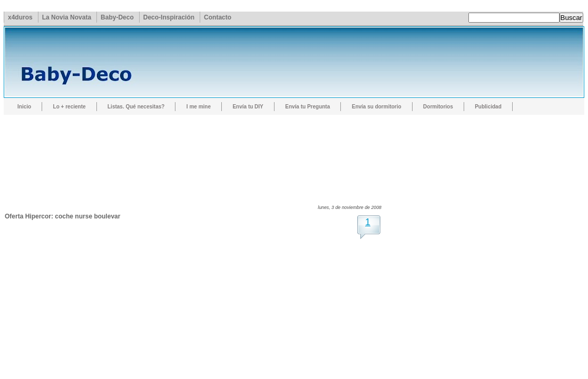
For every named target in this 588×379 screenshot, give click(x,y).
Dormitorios (438, 107)
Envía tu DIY (248, 107)
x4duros (20, 17)
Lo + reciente (70, 107)
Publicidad (488, 107)
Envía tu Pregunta (307, 107)
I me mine (199, 107)
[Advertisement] (197, 150)
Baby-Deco (117, 17)
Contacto (218, 17)
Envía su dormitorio (377, 107)
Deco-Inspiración (169, 17)
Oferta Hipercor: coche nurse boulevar (62, 216)
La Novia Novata (67, 17)
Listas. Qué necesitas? (136, 107)
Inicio (24, 107)
